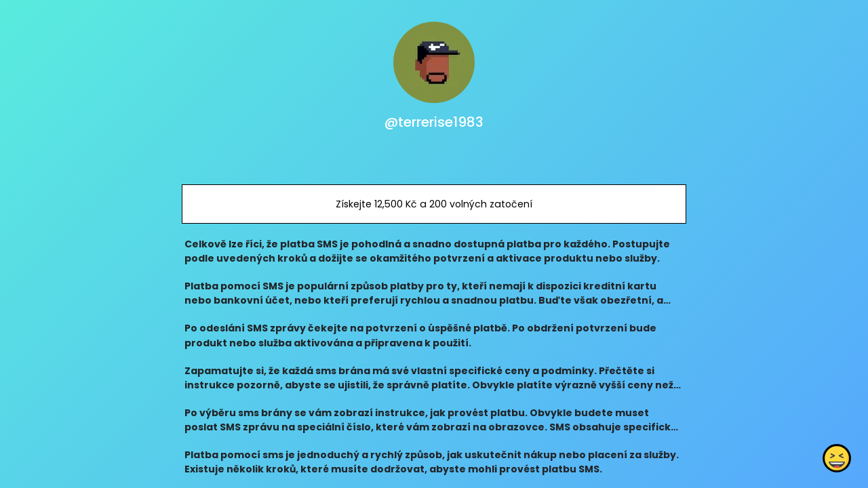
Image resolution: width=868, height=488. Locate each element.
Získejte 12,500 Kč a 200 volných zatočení (434, 204)
